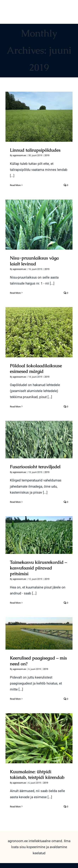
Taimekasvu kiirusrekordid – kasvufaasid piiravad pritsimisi (38, 568)
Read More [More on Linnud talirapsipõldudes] (15, 185)
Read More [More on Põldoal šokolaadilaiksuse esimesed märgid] (15, 407)
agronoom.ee (19, 155)
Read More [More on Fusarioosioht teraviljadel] (15, 502)
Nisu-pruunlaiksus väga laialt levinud (34, 261)
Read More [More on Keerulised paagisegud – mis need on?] (15, 699)
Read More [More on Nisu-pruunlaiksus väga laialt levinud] (15, 293)
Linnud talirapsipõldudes (35, 150)
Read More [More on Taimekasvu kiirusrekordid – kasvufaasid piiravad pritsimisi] (15, 603)
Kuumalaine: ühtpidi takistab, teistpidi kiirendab (37, 774)
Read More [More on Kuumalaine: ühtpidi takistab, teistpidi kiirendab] (15, 807)
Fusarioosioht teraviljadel (35, 467)
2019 (47, 155)
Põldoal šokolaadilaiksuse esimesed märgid (36, 369)
